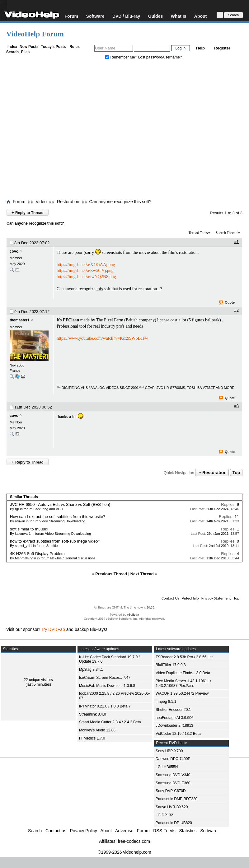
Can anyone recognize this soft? (120, 202)
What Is (179, 16)
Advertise (124, 831)
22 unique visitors (38, 680)
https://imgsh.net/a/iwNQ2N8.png (86, 277)
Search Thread (227, 233)
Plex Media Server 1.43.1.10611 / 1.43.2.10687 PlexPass (183, 683)
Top (236, 473)
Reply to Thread (28, 212)
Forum (71, 16)
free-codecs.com (134, 841)
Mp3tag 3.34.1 (91, 670)
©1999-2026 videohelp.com (124, 852)
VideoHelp (190, 598)
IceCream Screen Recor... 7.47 (105, 678)
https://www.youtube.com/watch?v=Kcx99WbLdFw (102, 338)
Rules (75, 47)
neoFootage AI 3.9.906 (174, 718)
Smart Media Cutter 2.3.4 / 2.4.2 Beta (110, 722)
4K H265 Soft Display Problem (37, 554)
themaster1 (20, 320)
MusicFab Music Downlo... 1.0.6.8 (107, 686)
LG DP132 (164, 815)
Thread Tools (198, 233)
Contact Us (170, 598)
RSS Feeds (164, 831)
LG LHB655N (167, 767)
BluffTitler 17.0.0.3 (171, 665)
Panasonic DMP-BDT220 (176, 799)
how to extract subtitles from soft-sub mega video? (55, 541)
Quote (227, 303)
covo (14, 251)
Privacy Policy (84, 831)
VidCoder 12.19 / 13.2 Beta (178, 734)
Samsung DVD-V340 (173, 775)
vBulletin (133, 615)
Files (25, 52)
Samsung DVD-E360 (173, 783)
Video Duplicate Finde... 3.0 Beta (183, 673)
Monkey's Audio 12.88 (97, 730)
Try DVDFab (53, 629)
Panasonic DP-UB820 (174, 823)
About (200, 16)
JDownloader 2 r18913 (174, 726)
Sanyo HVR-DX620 (172, 807)
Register (222, 48)
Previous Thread (111, 574)
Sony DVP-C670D (171, 791)
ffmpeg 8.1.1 (166, 702)
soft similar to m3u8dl (29, 529)
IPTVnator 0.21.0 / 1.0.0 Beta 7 (105, 706)
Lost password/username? (160, 57)
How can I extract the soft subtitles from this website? (58, 517)
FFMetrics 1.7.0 (92, 738)
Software (95, 16)
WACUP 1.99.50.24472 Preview (182, 693)
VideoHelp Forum (35, 34)
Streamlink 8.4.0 (93, 714)
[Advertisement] (58, 131)
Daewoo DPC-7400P (173, 759)
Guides (155, 16)
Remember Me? (122, 57)
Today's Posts (53, 47)
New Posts (29, 47)
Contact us (56, 831)
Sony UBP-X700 (169, 751)
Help (200, 48)
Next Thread (142, 574)
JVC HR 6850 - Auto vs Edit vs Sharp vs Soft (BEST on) (60, 504)
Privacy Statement (216, 598)
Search (12, 52)
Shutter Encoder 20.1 (173, 710)
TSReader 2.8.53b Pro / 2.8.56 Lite (185, 657)
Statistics (188, 831)
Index (12, 47)
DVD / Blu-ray (126, 16)
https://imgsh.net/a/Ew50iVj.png (85, 271)
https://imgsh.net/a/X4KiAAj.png (86, 265)
